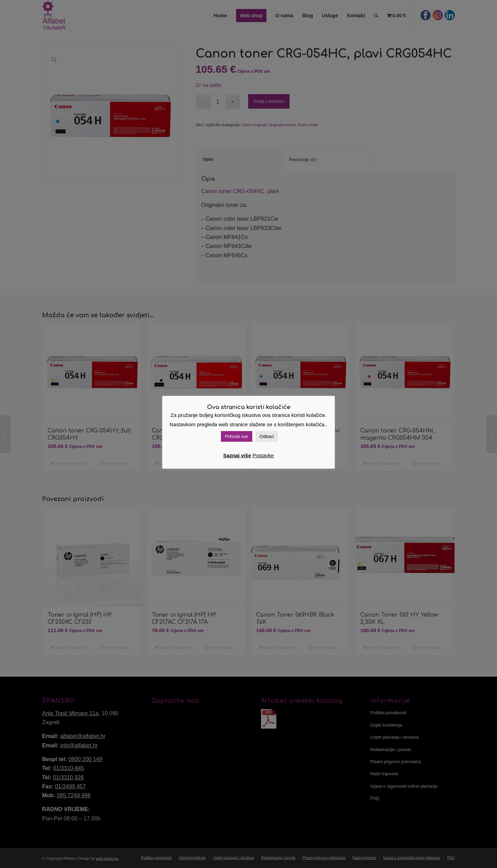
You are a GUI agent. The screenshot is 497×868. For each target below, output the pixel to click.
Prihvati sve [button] (237, 436)
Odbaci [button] (267, 436)
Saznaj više (237, 455)
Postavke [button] (263, 455)
